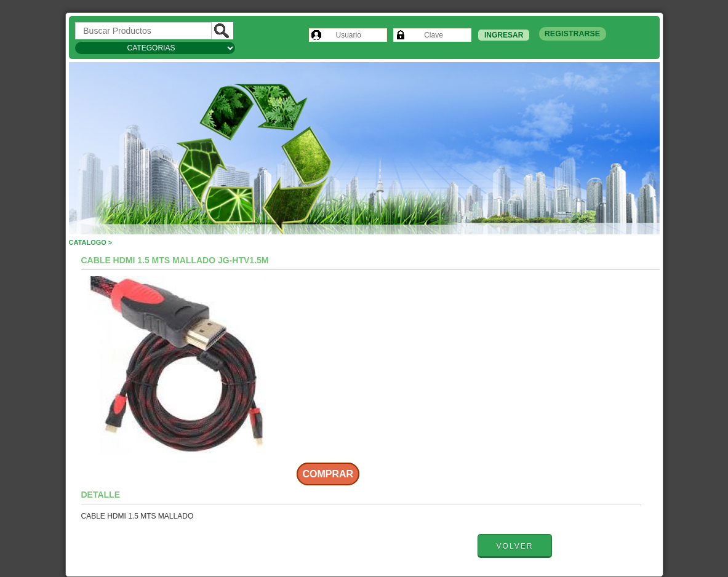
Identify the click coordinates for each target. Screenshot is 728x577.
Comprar (328, 474)
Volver (515, 546)
